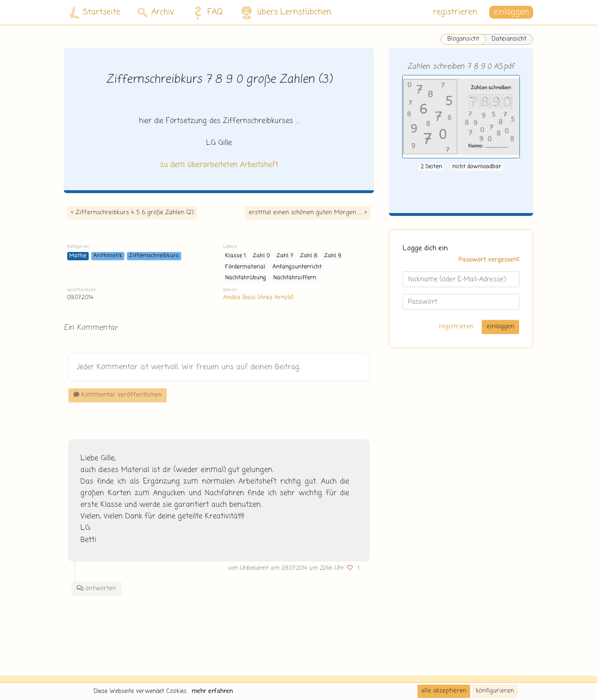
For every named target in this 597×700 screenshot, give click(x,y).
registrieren (455, 12)
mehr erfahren (212, 691)
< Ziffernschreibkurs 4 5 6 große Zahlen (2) (132, 213)
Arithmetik (108, 256)
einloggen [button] (511, 12)
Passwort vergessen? (489, 260)
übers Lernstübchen (285, 13)
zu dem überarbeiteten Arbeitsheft (219, 165)
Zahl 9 (333, 256)
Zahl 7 (285, 256)
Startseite (95, 13)
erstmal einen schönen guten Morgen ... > (308, 213)
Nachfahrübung (246, 278)
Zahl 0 (261, 256)
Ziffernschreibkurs (154, 256)
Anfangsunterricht (297, 267)
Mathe (78, 256)
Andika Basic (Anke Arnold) (258, 298)
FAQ (206, 12)
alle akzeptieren (444, 691)
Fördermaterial (245, 267)
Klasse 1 (235, 256)
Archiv (156, 12)
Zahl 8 (309, 256)
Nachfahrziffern (295, 278)
